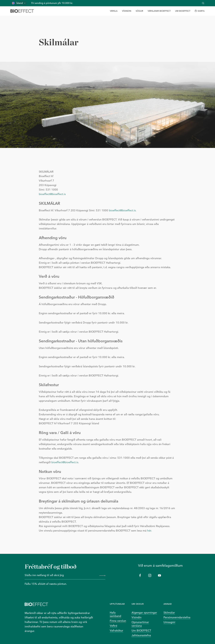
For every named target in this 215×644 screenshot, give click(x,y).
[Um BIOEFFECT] (183, 11)
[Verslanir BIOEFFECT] (159, 11)
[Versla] (114, 11)
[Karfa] (200, 11)
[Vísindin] (127, 11)
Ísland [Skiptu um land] (20, 3)
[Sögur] (139, 11)
